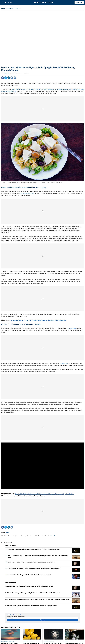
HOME (3, 9)
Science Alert (64, 363)
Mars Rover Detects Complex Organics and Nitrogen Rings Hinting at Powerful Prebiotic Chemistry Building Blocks (37, 599)
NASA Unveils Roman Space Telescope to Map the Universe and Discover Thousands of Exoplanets (33, 593)
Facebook (3, 78)
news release (72, 328)
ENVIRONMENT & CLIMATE (8, 641)
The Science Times (43, 3)
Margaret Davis (7, 73)
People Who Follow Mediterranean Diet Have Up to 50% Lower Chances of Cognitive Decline (44, 494)
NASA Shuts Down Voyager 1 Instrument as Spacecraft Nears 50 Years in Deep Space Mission (33, 549)
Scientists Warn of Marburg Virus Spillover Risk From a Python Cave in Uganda (29, 575)
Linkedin (9, 78)
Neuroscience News (27, 194)
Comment (12, 78)
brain (8, 532)
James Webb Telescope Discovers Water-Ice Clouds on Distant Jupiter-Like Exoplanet (31, 562)
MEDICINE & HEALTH (13, 9)
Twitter (6, 78)
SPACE (67, 641)
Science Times (54, 536)
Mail (15, 78)
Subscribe (79, 2)
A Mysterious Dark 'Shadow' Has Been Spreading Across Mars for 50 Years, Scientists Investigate (34, 568)
